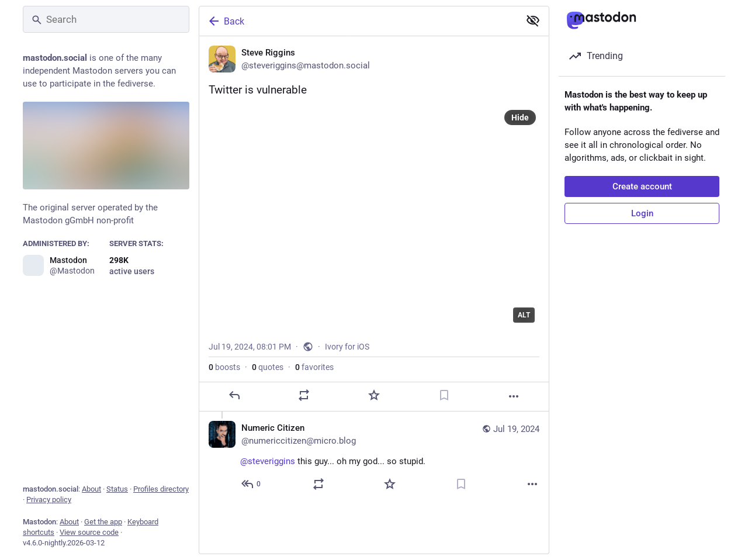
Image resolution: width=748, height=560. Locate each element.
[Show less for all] (533, 20)
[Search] (106, 19)
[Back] (358, 21)
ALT (524, 315)
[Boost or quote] (304, 395)
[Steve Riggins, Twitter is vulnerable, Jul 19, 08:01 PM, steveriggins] (374, 224)
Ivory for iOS (347, 347)
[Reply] (234, 395)
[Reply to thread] (252, 484)
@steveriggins (268, 461)
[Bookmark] (444, 395)
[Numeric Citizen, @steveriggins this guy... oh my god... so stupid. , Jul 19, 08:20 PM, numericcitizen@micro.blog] (374, 457)
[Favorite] (374, 395)
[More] (514, 396)
